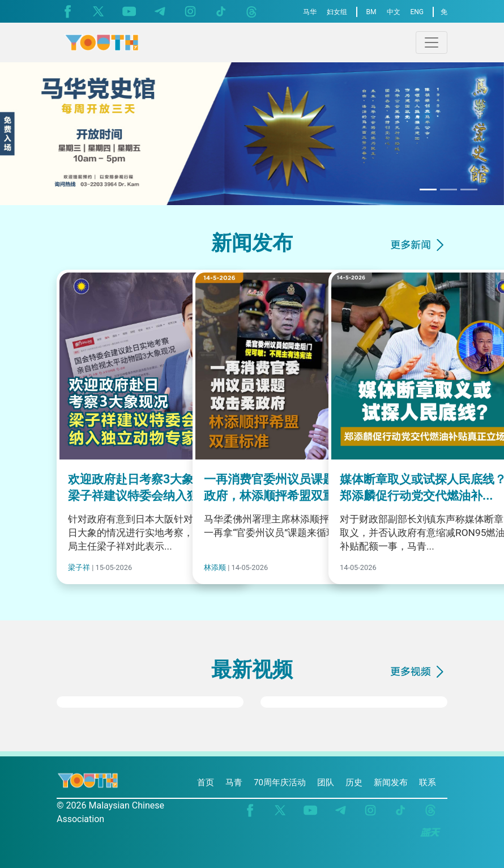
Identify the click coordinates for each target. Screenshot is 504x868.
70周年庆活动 (280, 782)
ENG (417, 12)
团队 (326, 782)
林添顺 (215, 567)
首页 (206, 782)
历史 (354, 782)
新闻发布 (391, 782)
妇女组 (337, 12)
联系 (428, 782)
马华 (310, 12)
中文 (394, 12)
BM (371, 12)
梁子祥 (79, 567)
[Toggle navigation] (432, 42)
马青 (234, 782)
